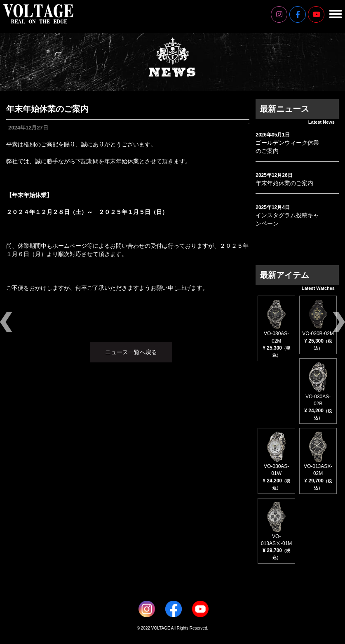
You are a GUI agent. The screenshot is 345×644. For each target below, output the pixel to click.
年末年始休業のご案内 (284, 183)
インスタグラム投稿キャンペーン (287, 219)
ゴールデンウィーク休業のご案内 (287, 147)
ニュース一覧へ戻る (131, 352)
